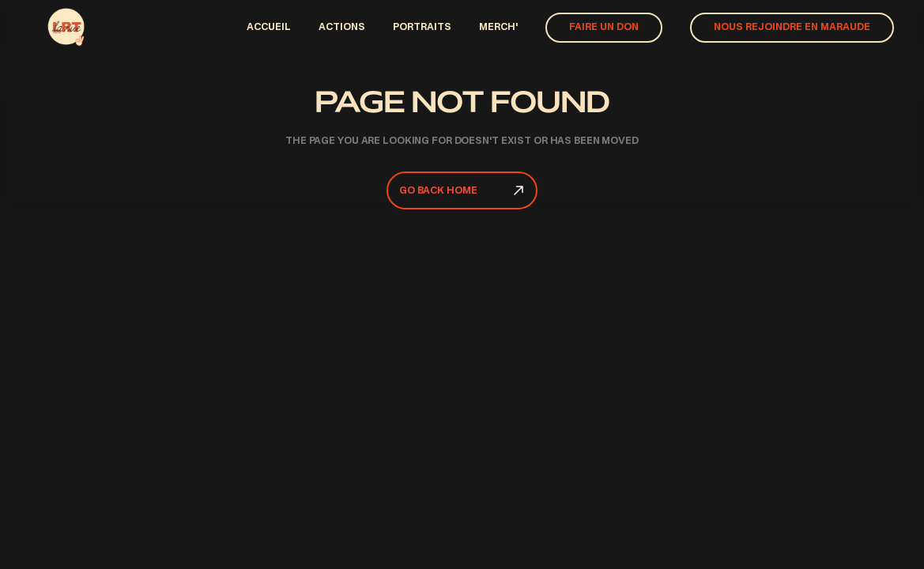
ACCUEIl (269, 28)
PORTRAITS (422, 28)
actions (342, 28)
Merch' (498, 28)
